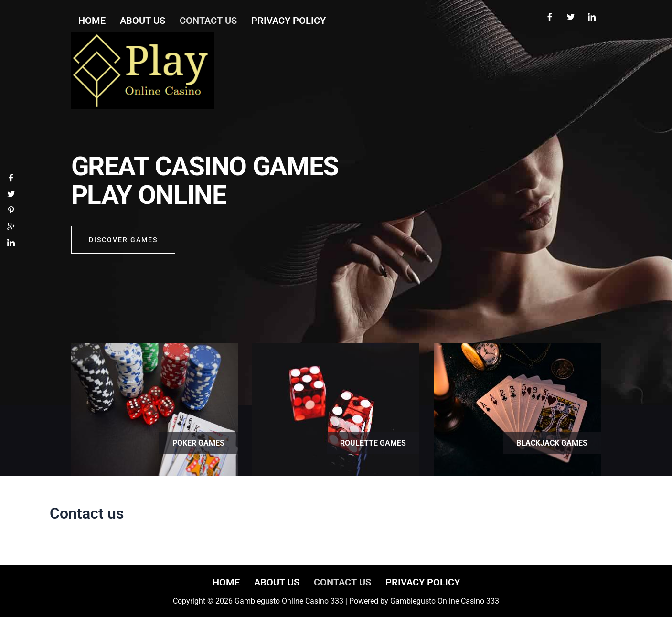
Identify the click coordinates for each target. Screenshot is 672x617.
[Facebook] (550, 18)
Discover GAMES (123, 240)
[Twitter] (571, 18)
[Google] (11, 228)
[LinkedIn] (592, 18)
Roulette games (373, 443)
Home (226, 582)
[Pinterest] (11, 211)
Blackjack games (552, 443)
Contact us (342, 582)
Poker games (198, 443)
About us (277, 582)
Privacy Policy (423, 582)
